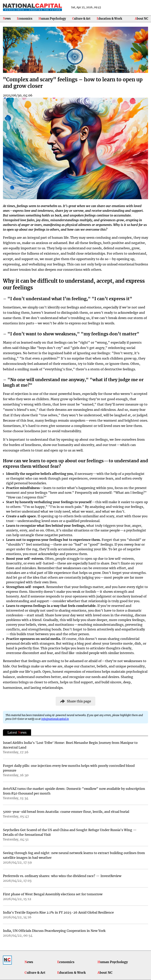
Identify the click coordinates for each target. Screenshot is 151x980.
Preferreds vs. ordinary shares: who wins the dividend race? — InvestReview (62, 876)
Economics (25, 19)
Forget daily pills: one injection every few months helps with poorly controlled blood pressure (69, 768)
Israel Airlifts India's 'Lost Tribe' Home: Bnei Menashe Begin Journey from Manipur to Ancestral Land (70, 745)
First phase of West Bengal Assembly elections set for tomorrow (53, 894)
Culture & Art (81, 19)
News (7, 19)
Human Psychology (52, 19)
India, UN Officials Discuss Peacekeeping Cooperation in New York (54, 931)
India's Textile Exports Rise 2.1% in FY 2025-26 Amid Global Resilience (58, 912)
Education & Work (109, 19)
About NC (141, 19)
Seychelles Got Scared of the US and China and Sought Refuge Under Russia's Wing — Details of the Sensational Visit (70, 832)
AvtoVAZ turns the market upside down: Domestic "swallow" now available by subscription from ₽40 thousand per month (74, 791)
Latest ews (17, 732)
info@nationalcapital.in (55, 719)
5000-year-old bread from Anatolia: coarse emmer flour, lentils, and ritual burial (66, 812)
